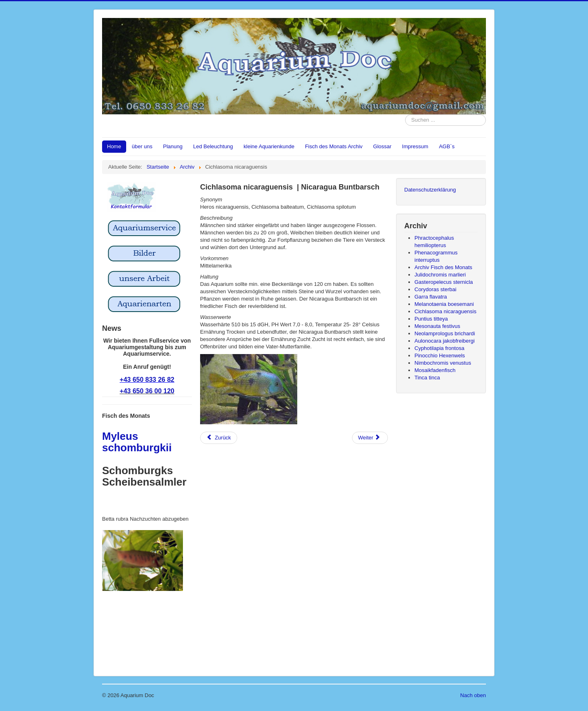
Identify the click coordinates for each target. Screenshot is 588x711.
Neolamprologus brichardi (445, 333)
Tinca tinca (427, 378)
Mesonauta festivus (437, 326)
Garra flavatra (431, 297)
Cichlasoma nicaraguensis (445, 311)
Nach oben (473, 695)
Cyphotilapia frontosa (439, 348)
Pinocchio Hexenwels (440, 355)
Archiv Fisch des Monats (443, 267)
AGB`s (447, 146)
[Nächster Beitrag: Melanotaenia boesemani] (370, 438)
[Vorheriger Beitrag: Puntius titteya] (219, 438)
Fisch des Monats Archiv (334, 146)
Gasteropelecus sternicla (444, 282)
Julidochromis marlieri (440, 275)
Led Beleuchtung (213, 146)
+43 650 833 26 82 (147, 380)
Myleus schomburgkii (137, 442)
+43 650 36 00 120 (147, 391)
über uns (142, 146)
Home (114, 146)
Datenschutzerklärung (430, 190)
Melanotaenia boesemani (444, 304)
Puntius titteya (431, 319)
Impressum (415, 146)
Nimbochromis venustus (443, 363)
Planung (173, 146)
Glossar (382, 146)
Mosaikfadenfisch (435, 370)
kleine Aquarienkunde (269, 146)
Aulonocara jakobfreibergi (444, 341)
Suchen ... (405, 115)
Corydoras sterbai (435, 289)
